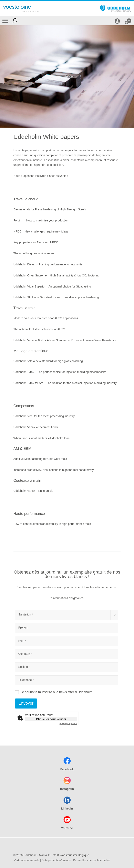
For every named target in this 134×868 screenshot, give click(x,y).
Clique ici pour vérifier (51, 719)
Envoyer (26, 703)
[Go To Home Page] (21, 9)
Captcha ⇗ (68, 724)
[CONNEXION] (118, 21)
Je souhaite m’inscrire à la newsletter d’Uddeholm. (57, 692)
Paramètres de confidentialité (91, 860)
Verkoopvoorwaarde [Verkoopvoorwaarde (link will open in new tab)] (27, 860)
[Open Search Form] (15, 21)
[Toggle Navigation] (5, 21)
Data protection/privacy (56, 860)
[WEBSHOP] (129, 21)
